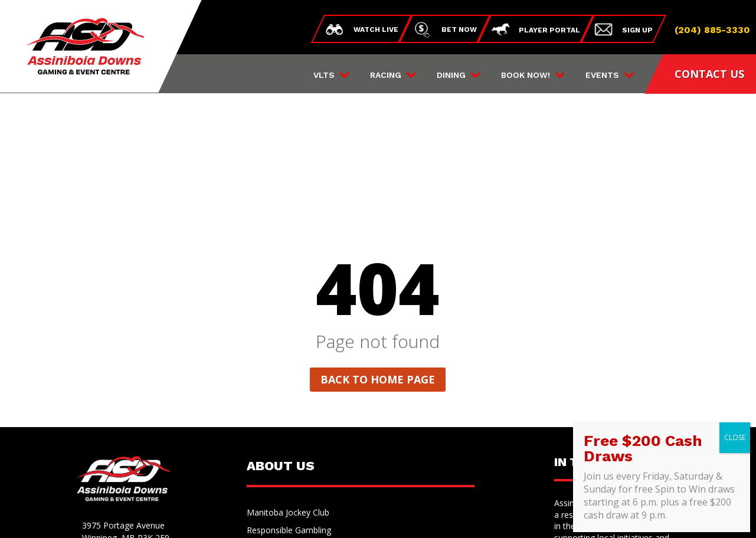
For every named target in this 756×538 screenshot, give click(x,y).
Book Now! (526, 75)
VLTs (324, 75)
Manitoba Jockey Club (288, 387)
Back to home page (378, 253)
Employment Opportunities (298, 422)
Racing (386, 75)
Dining (451, 75)
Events (602, 75)
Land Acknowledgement (293, 440)
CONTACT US (709, 74)
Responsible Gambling (289, 405)
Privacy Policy (327, 516)
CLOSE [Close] (735, 437)
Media (258, 458)
